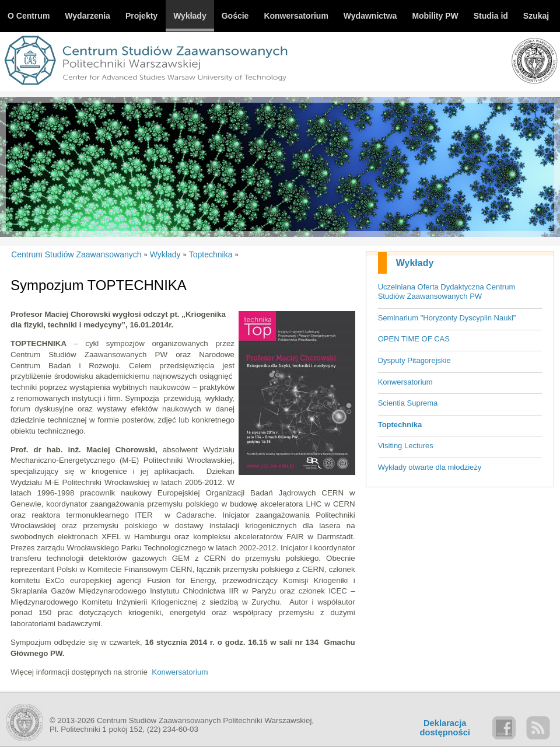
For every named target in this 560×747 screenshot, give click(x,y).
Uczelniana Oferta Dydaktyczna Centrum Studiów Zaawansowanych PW (447, 292)
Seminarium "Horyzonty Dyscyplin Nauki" (447, 318)
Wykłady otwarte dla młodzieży (430, 467)
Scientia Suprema (408, 403)
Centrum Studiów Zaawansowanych (76, 254)
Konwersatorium (405, 382)
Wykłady (415, 263)
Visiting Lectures (406, 446)
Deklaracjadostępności (445, 728)
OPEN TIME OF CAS (414, 339)
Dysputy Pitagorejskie (414, 360)
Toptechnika (400, 425)
